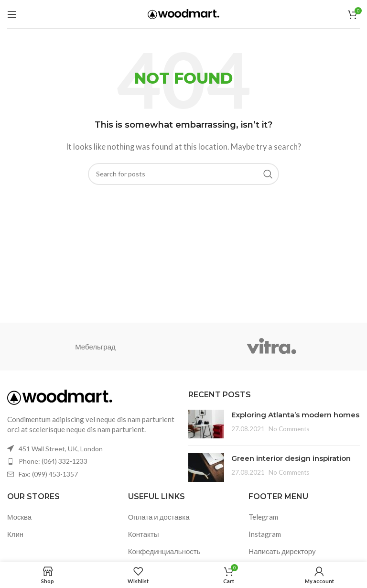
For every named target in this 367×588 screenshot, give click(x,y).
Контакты (144, 534)
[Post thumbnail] (206, 424)
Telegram (263, 517)
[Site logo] (183, 13)
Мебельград (95, 347)
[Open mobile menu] (12, 14)
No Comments (289, 429)
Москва (19, 517)
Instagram (265, 534)
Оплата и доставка (159, 517)
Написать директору (282, 551)
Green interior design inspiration (291, 458)
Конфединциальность (164, 551)
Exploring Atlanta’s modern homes (295, 415)
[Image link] (60, 396)
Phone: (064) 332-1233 (53, 461)
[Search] (183, 174)
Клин (15, 534)
